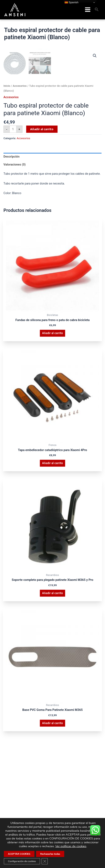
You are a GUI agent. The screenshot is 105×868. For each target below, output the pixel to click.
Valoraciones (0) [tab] (15, 266)
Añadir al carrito (42, 231)
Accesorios (20, 188)
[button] (95, 55)
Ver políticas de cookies (71, 846)
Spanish (72, 2)
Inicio (7, 188)
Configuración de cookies (22, 861)
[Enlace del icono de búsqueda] (97, 10)
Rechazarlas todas (50, 854)
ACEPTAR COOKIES (19, 854)
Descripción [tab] (12, 258)
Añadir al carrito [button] (52, 435)
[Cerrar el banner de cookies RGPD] (45, 861)
